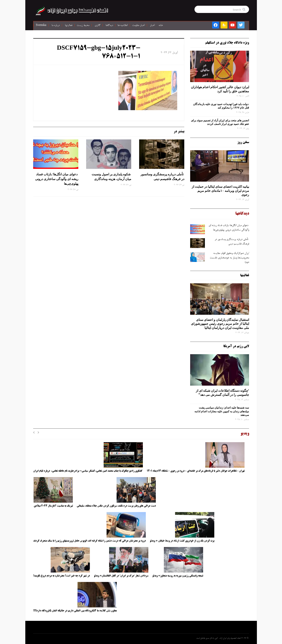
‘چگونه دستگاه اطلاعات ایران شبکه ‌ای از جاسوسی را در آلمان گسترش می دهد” (222, 393)
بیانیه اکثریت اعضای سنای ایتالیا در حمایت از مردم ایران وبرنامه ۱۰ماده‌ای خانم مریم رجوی (220, 191)
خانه (161, 26)
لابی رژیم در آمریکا (236, 346)
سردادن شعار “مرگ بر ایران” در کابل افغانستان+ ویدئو (121, 576)
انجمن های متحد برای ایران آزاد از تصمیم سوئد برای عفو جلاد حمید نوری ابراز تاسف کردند (220, 122)
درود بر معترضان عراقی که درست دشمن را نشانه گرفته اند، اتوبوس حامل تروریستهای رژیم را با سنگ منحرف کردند (89, 541)
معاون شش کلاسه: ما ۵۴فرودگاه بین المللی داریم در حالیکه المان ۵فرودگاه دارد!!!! (75, 611)
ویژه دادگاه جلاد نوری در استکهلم (227, 43)
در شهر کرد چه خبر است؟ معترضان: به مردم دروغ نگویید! (62, 576)
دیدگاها (109, 26)
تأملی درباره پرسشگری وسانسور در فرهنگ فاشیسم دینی (162, 177)
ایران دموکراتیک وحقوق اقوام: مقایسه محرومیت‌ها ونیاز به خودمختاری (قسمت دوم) (229, 258)
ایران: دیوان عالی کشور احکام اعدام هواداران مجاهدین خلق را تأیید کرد (220, 89)
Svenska (41, 26)
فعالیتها (69, 26)
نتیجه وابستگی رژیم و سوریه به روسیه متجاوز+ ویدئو (178, 576)
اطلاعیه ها (123, 26)
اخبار (152, 26)
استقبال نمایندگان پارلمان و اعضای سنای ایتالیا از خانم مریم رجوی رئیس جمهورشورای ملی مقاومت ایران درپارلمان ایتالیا (220, 324)
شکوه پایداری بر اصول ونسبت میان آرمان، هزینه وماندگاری (111, 177)
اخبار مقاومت (138, 26)
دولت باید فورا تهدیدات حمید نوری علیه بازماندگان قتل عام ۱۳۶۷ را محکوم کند (221, 106)
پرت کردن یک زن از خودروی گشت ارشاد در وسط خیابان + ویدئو (182, 541)
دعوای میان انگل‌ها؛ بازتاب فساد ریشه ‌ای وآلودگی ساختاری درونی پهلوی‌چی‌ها (57, 179)
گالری (97, 26)
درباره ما (56, 26)
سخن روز (243, 142)
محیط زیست (83, 26)
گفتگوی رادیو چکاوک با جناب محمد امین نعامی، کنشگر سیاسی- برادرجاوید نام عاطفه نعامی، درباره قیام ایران (88, 471)
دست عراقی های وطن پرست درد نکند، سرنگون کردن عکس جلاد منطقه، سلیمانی (116, 506)
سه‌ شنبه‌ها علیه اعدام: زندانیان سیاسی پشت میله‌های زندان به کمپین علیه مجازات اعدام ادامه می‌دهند (222, 411)
